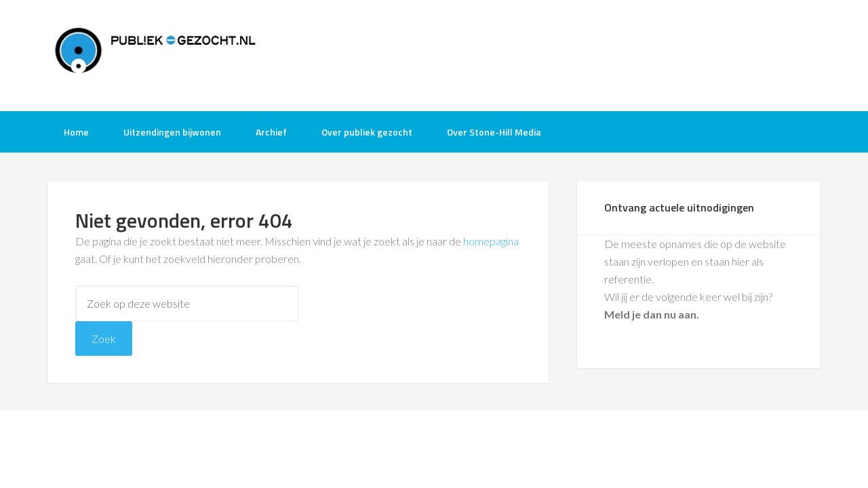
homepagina (491, 241)
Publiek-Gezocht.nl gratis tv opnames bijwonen (156, 54)
